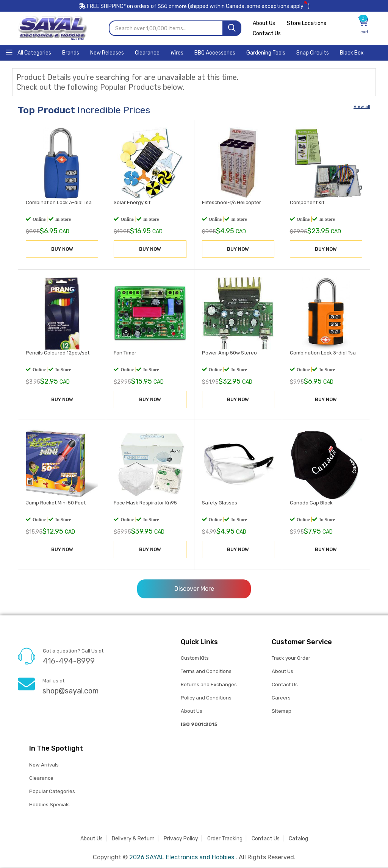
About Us (264, 24)
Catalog (298, 839)
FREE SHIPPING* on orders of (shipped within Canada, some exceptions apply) (194, 7)
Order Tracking (225, 839)
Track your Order (291, 658)
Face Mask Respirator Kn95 (145, 503)
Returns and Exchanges (209, 685)
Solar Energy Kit (132, 203)
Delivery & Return (133, 839)
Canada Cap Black (311, 503)
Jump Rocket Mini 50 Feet (56, 503)
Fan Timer (125, 353)
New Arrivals (44, 765)
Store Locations (308, 24)
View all (362, 107)
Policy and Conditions (206, 698)
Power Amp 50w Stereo (229, 353)
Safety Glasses (220, 503)
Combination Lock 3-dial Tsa (59, 203)
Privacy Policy (181, 839)
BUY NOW (62, 249)
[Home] (28, 52)
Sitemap (281, 711)
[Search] (232, 29)
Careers (281, 698)
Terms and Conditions (206, 672)
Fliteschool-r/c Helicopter (232, 203)
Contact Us (267, 34)
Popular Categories (52, 792)
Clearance (41, 778)
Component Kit (307, 203)
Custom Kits (195, 658)
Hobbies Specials (49, 805)
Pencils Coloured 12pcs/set (58, 353)
